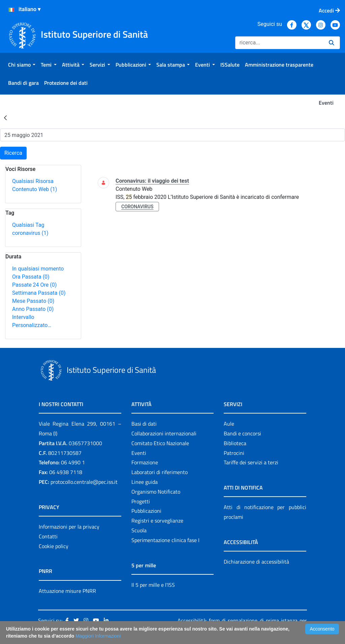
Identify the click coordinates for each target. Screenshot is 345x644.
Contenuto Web (35, 189)
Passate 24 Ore (34, 285)
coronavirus (30, 233)
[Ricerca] (279, 43)
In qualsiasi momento (38, 269)
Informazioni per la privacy (69, 527)
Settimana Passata (39, 293)
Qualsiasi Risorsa (33, 181)
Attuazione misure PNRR (67, 591)
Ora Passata (31, 277)
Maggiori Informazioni (98, 636)
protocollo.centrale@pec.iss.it (84, 482)
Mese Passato (33, 301)
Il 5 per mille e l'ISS (153, 585)
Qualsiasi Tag (28, 225)
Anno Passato (33, 309)
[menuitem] (22, 65)
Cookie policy (54, 546)
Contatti (48, 536)
